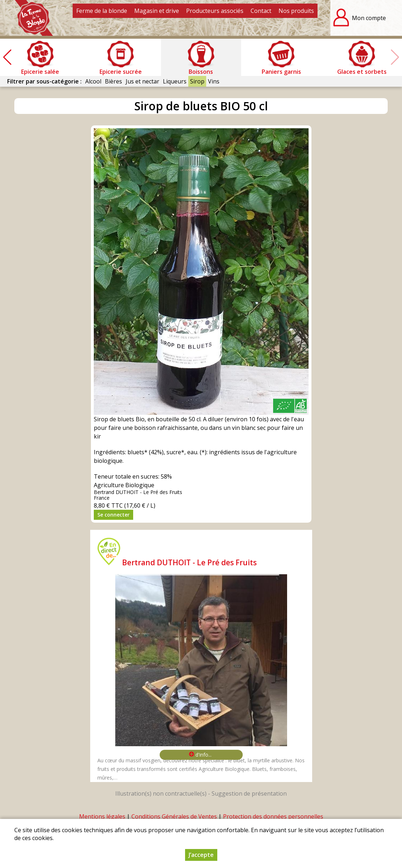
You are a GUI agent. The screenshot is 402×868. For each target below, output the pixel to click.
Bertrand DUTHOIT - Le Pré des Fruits (189, 562)
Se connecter (113, 515)
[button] (7, 57)
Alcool (93, 81)
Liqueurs (175, 81)
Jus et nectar (142, 81)
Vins (214, 81)
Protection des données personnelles (273, 816)
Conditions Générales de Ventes (174, 816)
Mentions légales (102, 816)
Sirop (197, 81)
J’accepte (201, 855)
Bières (113, 81)
